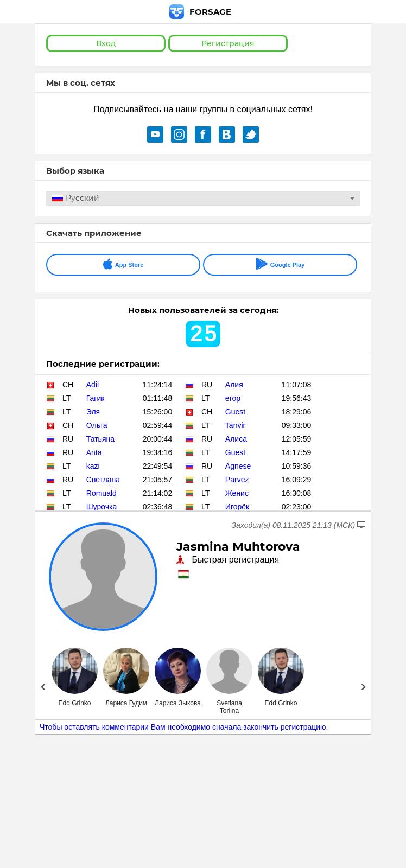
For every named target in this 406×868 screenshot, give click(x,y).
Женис (237, 493)
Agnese (238, 466)
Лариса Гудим (126, 703)
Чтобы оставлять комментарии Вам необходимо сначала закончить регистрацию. (184, 727)
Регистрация (228, 43)
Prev (43, 687)
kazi (93, 466)
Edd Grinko (74, 703)
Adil (93, 385)
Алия (234, 385)
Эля (93, 412)
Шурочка (101, 507)
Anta (94, 452)
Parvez (237, 480)
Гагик (96, 398)
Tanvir (235, 425)
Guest (235, 412)
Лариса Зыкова (178, 703)
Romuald (101, 493)
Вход (106, 43)
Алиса (236, 439)
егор (233, 398)
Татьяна (100, 439)
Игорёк (237, 507)
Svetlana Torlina (229, 707)
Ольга (97, 425)
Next (363, 687)
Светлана (103, 480)
